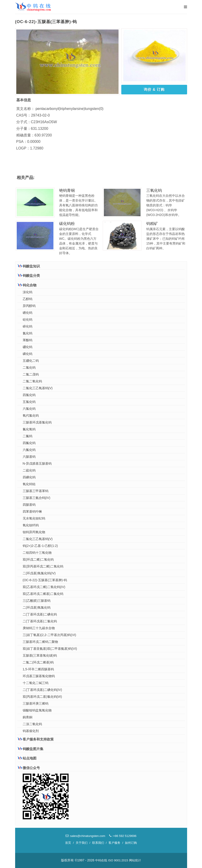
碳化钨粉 (67, 224)
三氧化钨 (154, 190)
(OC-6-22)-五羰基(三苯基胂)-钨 (45, 580)
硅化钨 (28, 320)
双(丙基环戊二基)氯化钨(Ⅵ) (42, 697)
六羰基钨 (29, 457)
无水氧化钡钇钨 (34, 518)
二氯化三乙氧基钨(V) (38, 388)
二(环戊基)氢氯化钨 (37, 607)
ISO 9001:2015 (118, 860)
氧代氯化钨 (31, 415)
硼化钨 (28, 347)
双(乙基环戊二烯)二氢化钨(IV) (44, 587)
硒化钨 (28, 313)
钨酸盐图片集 (30, 749)
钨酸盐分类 (29, 275)
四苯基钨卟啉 (32, 511)
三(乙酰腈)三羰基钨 (37, 601)
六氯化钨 (29, 409)
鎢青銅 (28, 717)
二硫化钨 (29, 470)
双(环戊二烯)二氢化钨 (38, 559)
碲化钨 (28, 326)
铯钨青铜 (67, 190)
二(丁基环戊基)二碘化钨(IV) (42, 690)
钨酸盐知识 (29, 266)
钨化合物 (27, 285)
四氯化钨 (29, 395)
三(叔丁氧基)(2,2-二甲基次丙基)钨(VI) (49, 635)
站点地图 (27, 758)
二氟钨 (28, 436)
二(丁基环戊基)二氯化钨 (40, 621)
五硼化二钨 (31, 361)
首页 (68, 843)
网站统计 (135, 860)
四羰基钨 (29, 505)
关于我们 (82, 843)
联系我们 (98, 843)
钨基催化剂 (31, 731)
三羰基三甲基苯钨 (36, 491)
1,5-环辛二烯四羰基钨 (38, 669)
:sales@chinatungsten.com (85, 836)
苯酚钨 (28, 340)
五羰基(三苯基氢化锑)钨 (40, 655)
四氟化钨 (29, 443)
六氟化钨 (29, 450)
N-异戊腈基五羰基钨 (37, 463)
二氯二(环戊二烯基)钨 (38, 662)
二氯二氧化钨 (32, 381)
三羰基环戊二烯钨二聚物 (40, 642)
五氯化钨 (29, 402)
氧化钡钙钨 (31, 525)
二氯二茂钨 (31, 374)
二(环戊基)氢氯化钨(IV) (39, 573)
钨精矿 (152, 224)
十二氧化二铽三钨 (36, 683)
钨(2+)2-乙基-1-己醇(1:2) (40, 546)
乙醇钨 (28, 299)
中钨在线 (101, 860)
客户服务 (114, 843)
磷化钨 (28, 354)
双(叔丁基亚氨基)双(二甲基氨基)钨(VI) (50, 649)
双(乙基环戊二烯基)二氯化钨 (43, 594)
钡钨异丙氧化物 (34, 532)
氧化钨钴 (29, 484)
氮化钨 (28, 333)
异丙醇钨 (29, 306)
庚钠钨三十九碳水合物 (39, 628)
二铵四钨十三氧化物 (37, 553)
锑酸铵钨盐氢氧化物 (37, 710)
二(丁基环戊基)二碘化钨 (40, 614)
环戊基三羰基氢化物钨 (39, 676)
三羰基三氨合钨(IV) (37, 498)
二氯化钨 (29, 367)
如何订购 (131, 843)
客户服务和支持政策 (36, 739)
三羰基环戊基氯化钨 (37, 422)
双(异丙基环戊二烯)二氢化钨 (43, 566)
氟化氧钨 (29, 429)
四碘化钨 (29, 477)
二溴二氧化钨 (32, 724)
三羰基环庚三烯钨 (36, 703)
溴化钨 (28, 292)
